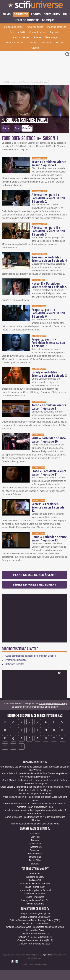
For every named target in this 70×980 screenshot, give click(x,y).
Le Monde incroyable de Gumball (35, 890)
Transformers (35, 847)
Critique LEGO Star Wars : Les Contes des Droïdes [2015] (35, 927)
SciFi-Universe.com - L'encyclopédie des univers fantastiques (35, 6)
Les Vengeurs (35, 854)
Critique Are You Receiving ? (35, 934)
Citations (32, 43)
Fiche (17, 128)
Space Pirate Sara (35, 897)
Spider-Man (35, 844)
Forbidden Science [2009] (25, 120)
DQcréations (47, 955)
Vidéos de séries (37, 32)
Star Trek (35, 837)
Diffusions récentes (15, 664)
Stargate (35, 864)
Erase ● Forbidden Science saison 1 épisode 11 (49, 473)
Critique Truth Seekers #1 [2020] (35, 944)
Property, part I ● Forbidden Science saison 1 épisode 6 (48, 313)
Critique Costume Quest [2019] (35, 914)
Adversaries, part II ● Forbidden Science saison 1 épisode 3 (48, 231)
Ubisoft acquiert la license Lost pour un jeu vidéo (35, 824)
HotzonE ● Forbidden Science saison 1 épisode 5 (49, 285)
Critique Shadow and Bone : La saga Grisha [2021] (35, 920)
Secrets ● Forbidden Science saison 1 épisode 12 (48, 507)
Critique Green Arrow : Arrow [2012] (35, 940)
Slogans (60, 43)
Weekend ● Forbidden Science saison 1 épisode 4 (49, 259)
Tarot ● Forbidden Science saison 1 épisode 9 (49, 407)
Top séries (55, 32)
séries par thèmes (20, 37)
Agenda (35, 48)
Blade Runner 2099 (35, 887)
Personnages (52, 37)
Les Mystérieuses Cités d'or (35, 900)
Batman (35, 840)
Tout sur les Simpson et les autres (35, 794)
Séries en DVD (17, 32)
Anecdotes (46, 43)
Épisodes (27, 127)
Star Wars (35, 834)
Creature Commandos (35, 894)
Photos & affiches (15, 43)
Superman (35, 850)
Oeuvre (6, 128)
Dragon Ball (35, 857)
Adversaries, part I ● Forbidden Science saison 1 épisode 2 (48, 198)
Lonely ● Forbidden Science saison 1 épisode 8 (49, 374)
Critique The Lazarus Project (35, 924)
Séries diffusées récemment (34, 585)
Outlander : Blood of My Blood (35, 884)
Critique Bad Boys (35, 930)
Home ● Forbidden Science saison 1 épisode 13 (49, 538)
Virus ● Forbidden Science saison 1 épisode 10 (49, 440)
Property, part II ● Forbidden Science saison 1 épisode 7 (48, 343)
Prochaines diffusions (16, 660)
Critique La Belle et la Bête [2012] (35, 937)
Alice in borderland (35, 904)
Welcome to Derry (35, 877)
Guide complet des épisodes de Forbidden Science (31, 656)
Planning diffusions (57, 27)
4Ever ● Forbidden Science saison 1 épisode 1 (49, 163)
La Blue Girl (35, 880)
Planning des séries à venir (34, 575)
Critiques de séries (13, 27)
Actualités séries (35, 27)
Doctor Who (35, 860)
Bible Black (35, 874)
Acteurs (37, 37)
